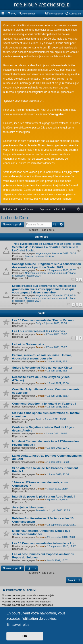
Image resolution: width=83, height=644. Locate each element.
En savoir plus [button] (18, 625)
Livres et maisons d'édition (39, 256)
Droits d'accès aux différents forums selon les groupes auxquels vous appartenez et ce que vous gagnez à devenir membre (44, 289)
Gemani (40, 270)
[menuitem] (12, 14)
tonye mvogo (43, 253)
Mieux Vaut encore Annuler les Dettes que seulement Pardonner (41, 532)
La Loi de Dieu (14, 218)
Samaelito (41, 510)
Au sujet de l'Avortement (29, 507)
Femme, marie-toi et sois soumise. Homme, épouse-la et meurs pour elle (42, 357)
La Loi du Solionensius (28, 344)
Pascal (40, 334)
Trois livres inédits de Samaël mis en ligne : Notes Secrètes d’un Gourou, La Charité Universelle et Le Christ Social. (47, 247)
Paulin (39, 419)
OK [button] (25, 636)
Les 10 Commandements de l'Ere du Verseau (43, 320)
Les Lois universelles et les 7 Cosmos (38, 331)
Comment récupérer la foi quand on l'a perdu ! (44, 404)
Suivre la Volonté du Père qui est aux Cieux (42, 368)
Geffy (39, 323)
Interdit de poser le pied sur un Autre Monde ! (44, 497)
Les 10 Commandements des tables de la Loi (43, 543)
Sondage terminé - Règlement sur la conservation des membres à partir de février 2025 (47, 266)
